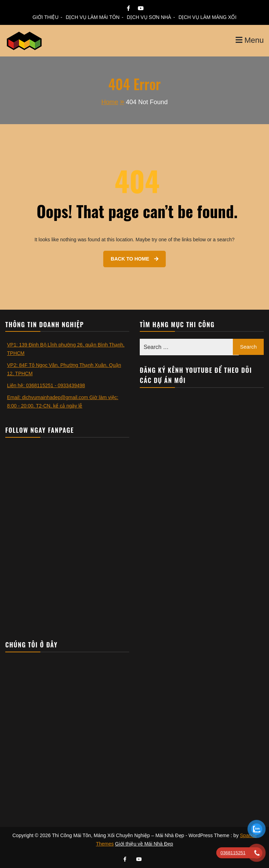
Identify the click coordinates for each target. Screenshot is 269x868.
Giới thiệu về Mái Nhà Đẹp (144, 844)
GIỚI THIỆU (46, 17)
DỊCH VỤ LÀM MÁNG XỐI (207, 17)
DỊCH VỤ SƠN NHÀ (149, 17)
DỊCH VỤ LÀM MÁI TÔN (93, 17)
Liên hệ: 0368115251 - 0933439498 (46, 385)
